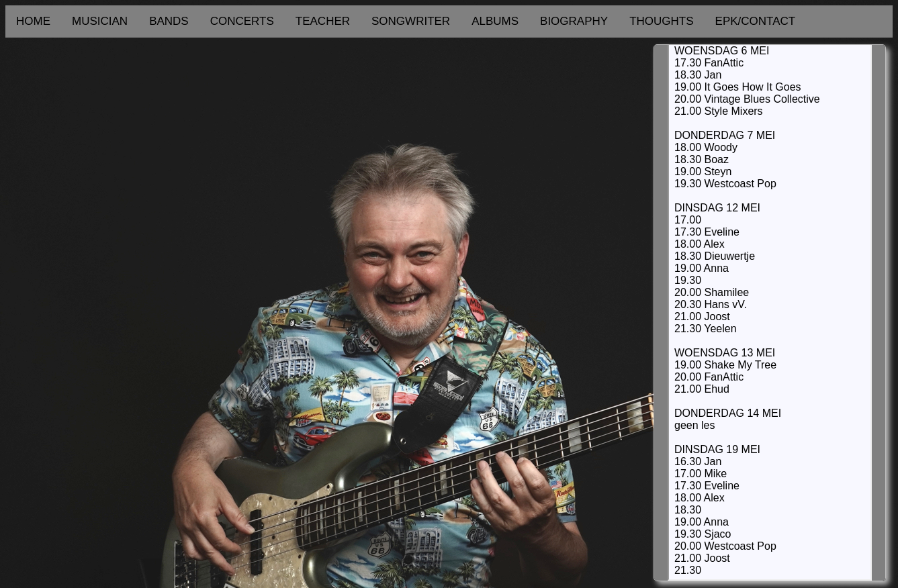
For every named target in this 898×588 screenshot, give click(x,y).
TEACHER (323, 21)
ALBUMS (495, 21)
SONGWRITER (411, 21)
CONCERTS (242, 21)
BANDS (169, 21)
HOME (33, 21)
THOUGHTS (661, 21)
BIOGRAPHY (574, 21)
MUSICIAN (100, 21)
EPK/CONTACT (756, 21)
